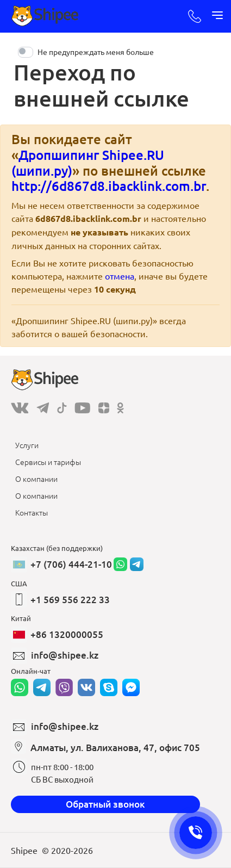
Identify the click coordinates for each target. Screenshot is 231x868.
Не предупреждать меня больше (96, 52)
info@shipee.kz (65, 655)
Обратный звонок (105, 804)
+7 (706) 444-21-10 (71, 564)
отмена (120, 276)
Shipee (24, 850)
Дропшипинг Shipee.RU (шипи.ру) (88, 163)
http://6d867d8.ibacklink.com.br (109, 186)
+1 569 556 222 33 (70, 600)
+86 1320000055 (67, 634)
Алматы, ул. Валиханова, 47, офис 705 (115, 748)
